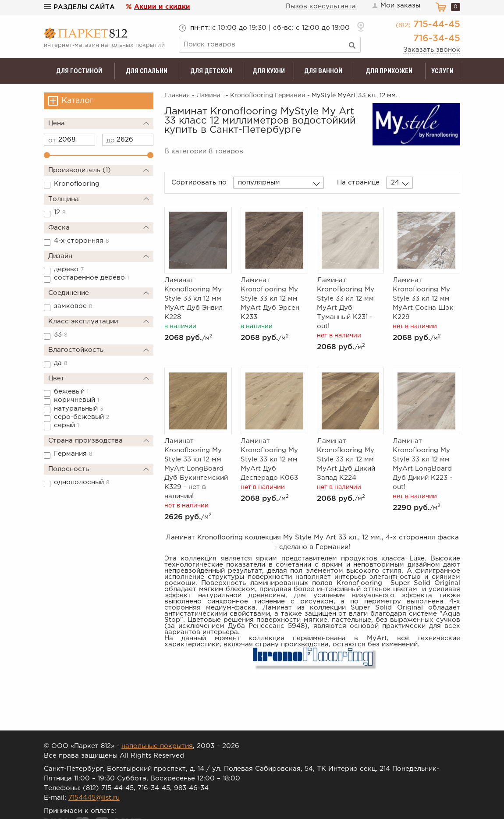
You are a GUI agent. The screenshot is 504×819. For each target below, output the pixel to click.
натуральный (78, 409)
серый (66, 425)
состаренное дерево (91, 278)
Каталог (77, 101)
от (52, 140)
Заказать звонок (432, 50)
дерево (69, 269)
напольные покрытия (157, 746)
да (61, 363)
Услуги (442, 71)
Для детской (211, 71)
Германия (73, 454)
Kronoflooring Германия (268, 96)
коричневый (76, 400)
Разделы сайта (79, 7)
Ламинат (210, 96)
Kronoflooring (77, 184)
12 (60, 212)
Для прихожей (389, 71)
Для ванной (323, 71)
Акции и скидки (162, 7)
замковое (73, 306)
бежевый (71, 392)
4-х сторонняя (82, 241)
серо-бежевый (82, 417)
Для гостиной (79, 71)
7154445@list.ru (94, 798)
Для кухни (269, 71)
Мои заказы (396, 6)
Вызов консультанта (321, 6)
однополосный (82, 482)
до (111, 140)
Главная (177, 96)
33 (61, 335)
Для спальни (147, 71)
